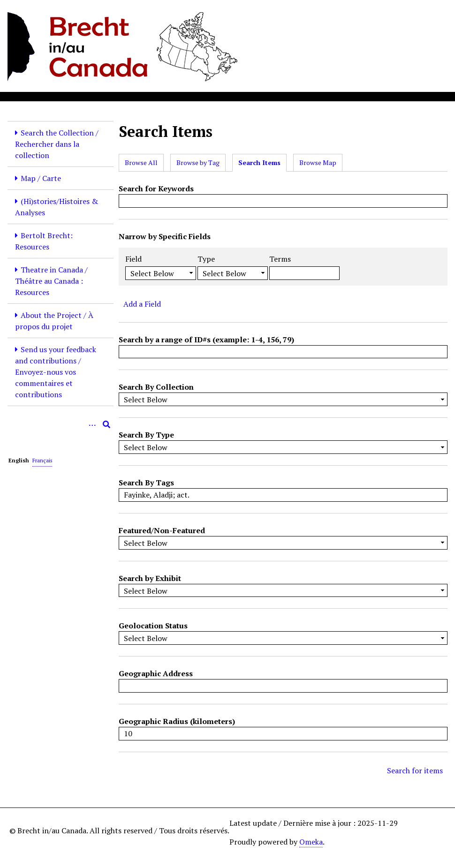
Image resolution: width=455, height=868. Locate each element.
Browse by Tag (198, 162)
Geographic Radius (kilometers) (177, 721)
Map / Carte (41, 178)
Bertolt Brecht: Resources (44, 241)
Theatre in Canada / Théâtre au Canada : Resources (51, 281)
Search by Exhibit (150, 578)
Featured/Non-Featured (162, 530)
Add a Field (142, 304)
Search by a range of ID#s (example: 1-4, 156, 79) (206, 340)
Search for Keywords (156, 189)
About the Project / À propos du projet (54, 321)
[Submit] (106, 424)
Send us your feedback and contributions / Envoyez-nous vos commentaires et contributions (56, 372)
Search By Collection (156, 387)
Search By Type (146, 435)
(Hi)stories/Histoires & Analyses (57, 207)
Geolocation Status (153, 626)
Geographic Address (156, 673)
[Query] (61, 424)
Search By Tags (146, 483)
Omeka (311, 842)
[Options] (92, 424)
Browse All (141, 162)
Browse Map (318, 162)
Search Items (259, 162)
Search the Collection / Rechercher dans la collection (57, 144)
